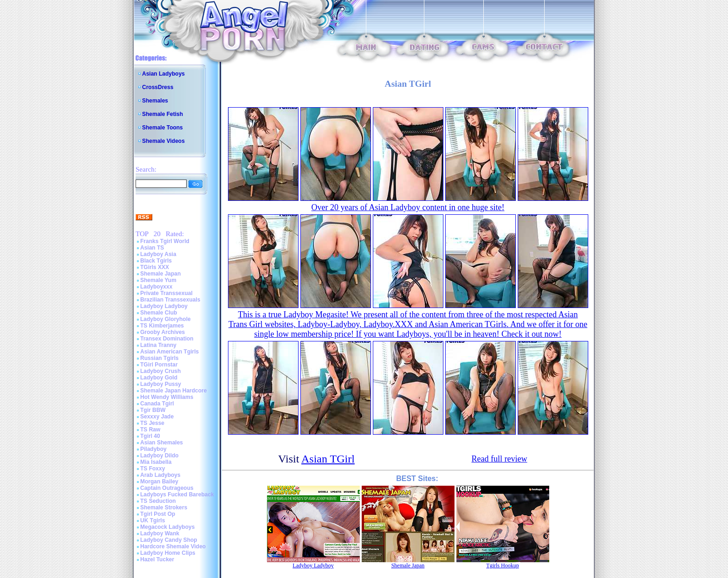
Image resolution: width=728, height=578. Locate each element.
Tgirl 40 (150, 436)
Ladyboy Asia (158, 254)
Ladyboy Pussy (161, 384)
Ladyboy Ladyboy (164, 306)
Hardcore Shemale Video (173, 546)
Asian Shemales (162, 443)
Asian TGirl (328, 459)
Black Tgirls (156, 261)
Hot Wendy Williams (167, 397)
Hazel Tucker (157, 559)
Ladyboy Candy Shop (169, 540)
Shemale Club (159, 313)
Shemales (155, 101)
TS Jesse (152, 423)
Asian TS (152, 248)
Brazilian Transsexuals (170, 300)
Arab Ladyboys (160, 475)
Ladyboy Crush (160, 371)
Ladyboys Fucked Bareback (177, 495)
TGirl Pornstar (159, 365)
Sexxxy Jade (157, 417)
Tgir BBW (153, 410)
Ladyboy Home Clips (168, 553)
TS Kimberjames (162, 326)
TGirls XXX (155, 267)
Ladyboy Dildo (159, 456)
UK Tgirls (153, 520)
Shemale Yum (158, 280)
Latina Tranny (158, 345)
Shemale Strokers (164, 507)
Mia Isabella (156, 462)
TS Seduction (158, 501)
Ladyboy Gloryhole (166, 319)
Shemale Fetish (162, 114)
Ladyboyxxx (156, 287)
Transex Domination (167, 339)
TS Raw (150, 430)
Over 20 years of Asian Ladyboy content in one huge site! (408, 207)
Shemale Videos (163, 141)
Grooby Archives (162, 332)
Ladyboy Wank (160, 533)
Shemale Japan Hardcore (173, 391)
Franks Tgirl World (165, 241)
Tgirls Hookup (502, 565)
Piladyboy (153, 449)
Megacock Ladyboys (167, 527)
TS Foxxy (153, 469)
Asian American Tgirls (169, 352)
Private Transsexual (166, 293)
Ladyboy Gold (159, 378)
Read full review (500, 459)
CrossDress (158, 87)
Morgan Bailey (159, 482)
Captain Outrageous (167, 488)
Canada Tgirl (157, 404)
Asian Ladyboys (163, 74)
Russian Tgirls (159, 358)
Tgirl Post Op (158, 514)
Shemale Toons (162, 128)
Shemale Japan (160, 274)
